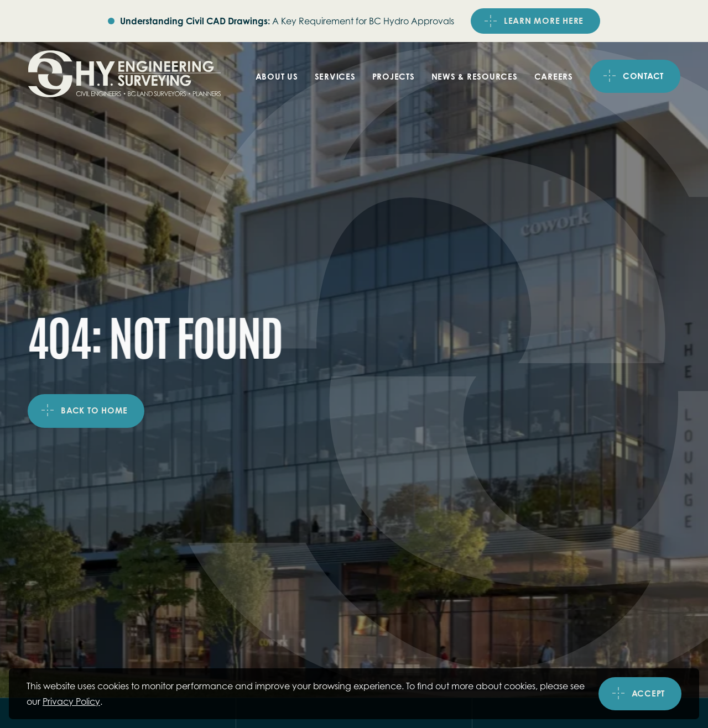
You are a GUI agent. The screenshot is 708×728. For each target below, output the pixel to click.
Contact (643, 76)
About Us (277, 77)
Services (335, 77)
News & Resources (475, 77)
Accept (649, 694)
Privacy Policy (71, 701)
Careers (554, 77)
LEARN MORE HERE (544, 21)
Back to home (94, 411)
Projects (394, 77)
